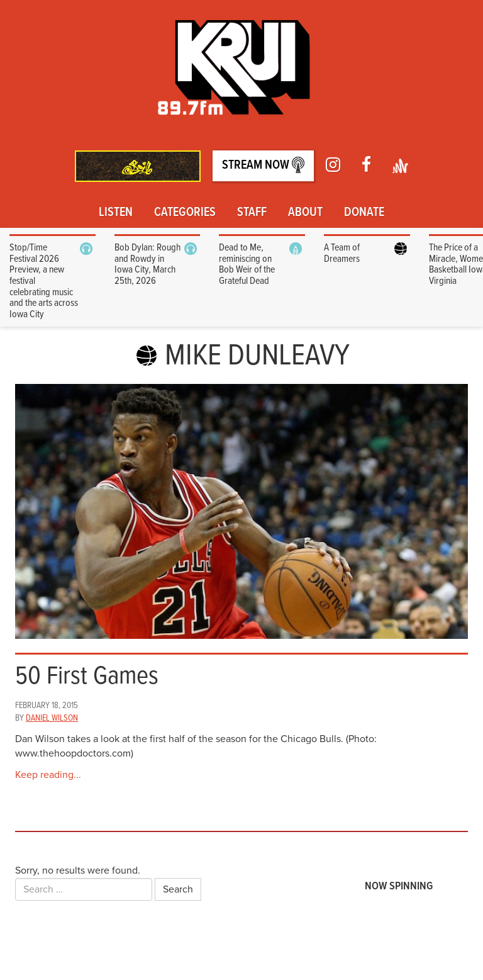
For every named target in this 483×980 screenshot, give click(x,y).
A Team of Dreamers (342, 253)
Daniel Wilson (52, 718)
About (305, 213)
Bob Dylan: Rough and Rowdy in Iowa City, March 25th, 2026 (147, 264)
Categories (185, 213)
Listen (116, 213)
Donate (364, 213)
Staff (252, 213)
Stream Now (263, 165)
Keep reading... (48, 775)
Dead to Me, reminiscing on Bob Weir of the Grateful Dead (247, 264)
